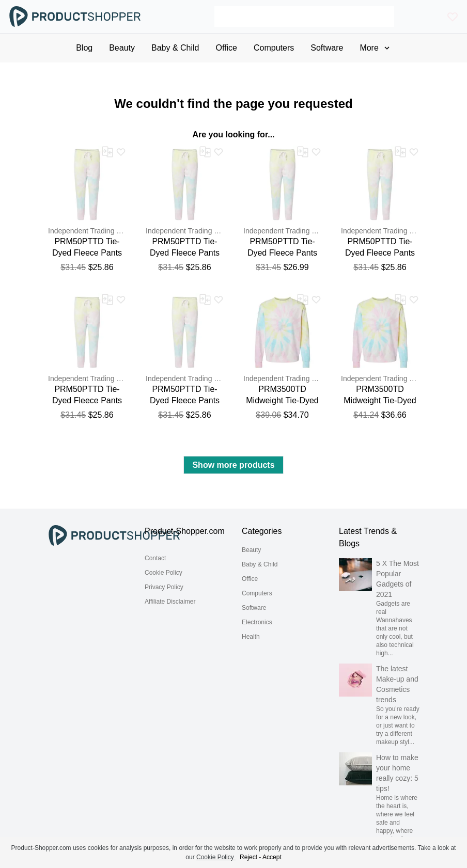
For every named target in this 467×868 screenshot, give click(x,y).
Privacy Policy (164, 587)
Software (254, 608)
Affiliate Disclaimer (170, 602)
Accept (272, 857)
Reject (248, 857)
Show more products (233, 465)
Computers (257, 593)
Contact (155, 558)
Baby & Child (260, 564)
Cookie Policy (164, 573)
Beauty (251, 550)
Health (251, 637)
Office (250, 579)
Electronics (257, 622)
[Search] (305, 17)
